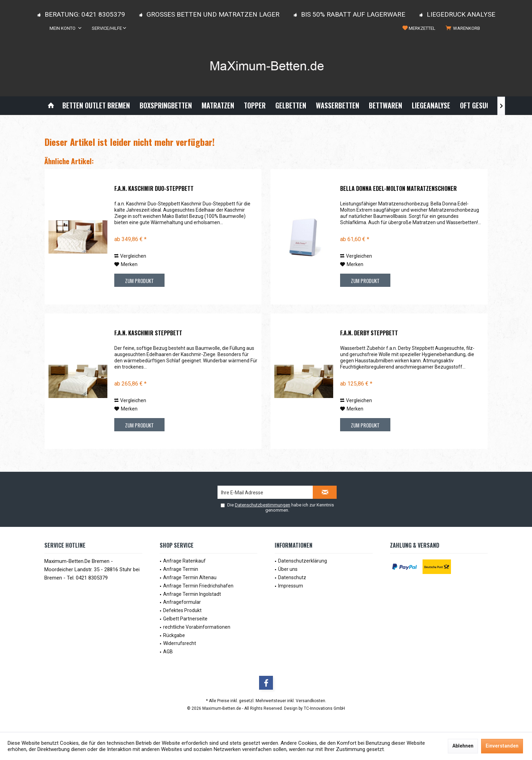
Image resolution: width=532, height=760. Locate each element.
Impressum (291, 586)
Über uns (288, 569)
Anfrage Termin (181, 569)
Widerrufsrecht (180, 643)
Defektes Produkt (182, 610)
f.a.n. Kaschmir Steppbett (148, 333)
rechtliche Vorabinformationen (197, 627)
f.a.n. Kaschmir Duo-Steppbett (154, 189)
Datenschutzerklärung (303, 561)
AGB (168, 652)
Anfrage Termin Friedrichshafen (198, 586)
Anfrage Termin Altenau (190, 577)
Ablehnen (463, 746)
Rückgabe (174, 635)
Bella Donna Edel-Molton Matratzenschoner (398, 189)
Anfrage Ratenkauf (184, 561)
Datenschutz (292, 577)
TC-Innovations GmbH (324, 708)
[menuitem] (464, 28)
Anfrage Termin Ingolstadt (192, 594)
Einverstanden (502, 746)
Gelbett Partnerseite (185, 619)
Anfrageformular (182, 602)
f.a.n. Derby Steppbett (369, 333)
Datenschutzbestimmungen (263, 505)
